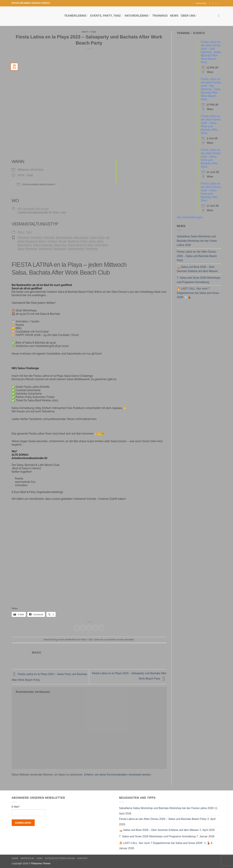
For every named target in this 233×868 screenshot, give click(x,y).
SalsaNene (45, 249)
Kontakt (82, 858)
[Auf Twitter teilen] (83, 628)
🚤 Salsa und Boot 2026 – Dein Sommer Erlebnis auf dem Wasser (197, 269)
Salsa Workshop (27, 249)
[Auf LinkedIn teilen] (101, 628)
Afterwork (24, 238)
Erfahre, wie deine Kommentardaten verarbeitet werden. (118, 775)
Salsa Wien (102, 245)
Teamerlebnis (76, 15)
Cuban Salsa (97, 238)
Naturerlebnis (137, 15)
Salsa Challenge (43, 245)
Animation (37, 238)
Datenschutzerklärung (60, 858)
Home (15, 858)
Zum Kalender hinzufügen (35, 184)
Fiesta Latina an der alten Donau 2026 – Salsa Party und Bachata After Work (211, 125)
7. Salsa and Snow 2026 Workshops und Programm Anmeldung (199, 280)
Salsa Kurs (60, 245)
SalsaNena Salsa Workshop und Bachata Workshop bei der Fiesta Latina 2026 (197, 241)
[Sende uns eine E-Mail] (217, 3)
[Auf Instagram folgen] (213, 3)
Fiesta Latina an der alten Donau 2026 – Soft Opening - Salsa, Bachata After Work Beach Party (211, 52)
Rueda (63, 241)
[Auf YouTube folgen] (220, 3)
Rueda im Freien (77, 241)
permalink (129, 640)
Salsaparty (60, 249)
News (174, 16)
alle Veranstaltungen (190, 217)
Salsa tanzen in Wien (81, 245)
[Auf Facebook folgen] (210, 3)
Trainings (160, 16)
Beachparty (81, 238)
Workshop (92, 249)
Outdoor (52, 241)
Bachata (49, 238)
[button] (200, 3)
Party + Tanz (89, 32)
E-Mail (16, 807)
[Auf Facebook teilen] (77, 628)
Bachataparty (64, 238)
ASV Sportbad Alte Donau (33, 209)
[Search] (220, 15)
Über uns (189, 15)
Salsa (92, 241)
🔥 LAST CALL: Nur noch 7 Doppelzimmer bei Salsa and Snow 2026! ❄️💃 (198, 293)
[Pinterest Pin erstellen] (95, 628)
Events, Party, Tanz (106, 15)
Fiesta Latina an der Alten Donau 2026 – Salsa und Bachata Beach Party (197, 256)
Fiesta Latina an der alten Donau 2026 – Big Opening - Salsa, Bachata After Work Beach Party (211, 89)
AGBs (39, 858)
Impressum (27, 858)
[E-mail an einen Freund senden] (89, 628)
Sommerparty (76, 249)
